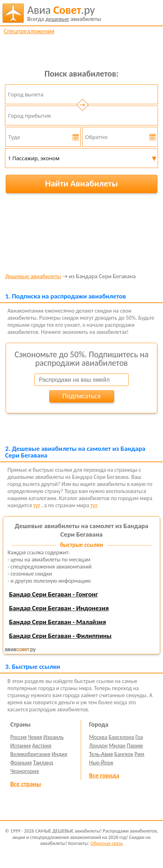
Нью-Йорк (101, 763)
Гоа (139, 737)
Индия (60, 754)
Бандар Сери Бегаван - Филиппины (60, 636)
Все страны (26, 784)
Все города (104, 775)
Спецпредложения (29, 31)
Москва (98, 737)
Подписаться (81, 396)
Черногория (25, 771)
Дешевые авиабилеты (33, 277)
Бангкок (123, 754)
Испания (21, 746)
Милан (117, 746)
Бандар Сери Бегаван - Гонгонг (53, 594)
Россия (18, 737)
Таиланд (43, 763)
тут (37, 505)
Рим (140, 754)
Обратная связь (107, 843)
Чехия (35, 737)
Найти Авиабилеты (81, 183)
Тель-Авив (101, 754)
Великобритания (30, 754)
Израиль (53, 737)
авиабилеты (64, 13)
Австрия (42, 746)
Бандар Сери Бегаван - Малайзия (57, 622)
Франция (21, 763)
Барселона (121, 737)
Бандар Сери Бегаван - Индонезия (59, 608)
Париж (135, 746)
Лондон (98, 746)
